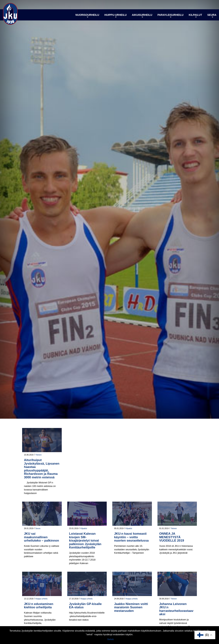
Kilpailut (195, 15)
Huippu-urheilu (115, 15)
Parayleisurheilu (170, 15)
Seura (212, 15)
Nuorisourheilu (87, 15)
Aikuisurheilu (142, 15)
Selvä (110, 639)
